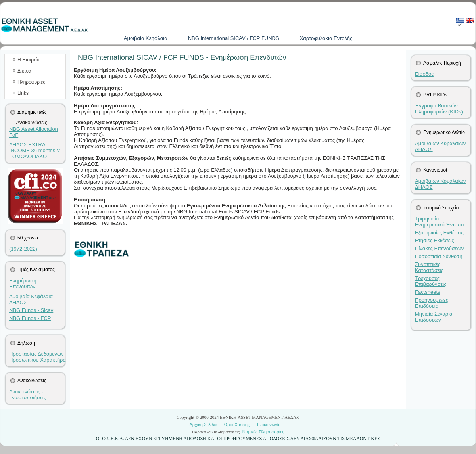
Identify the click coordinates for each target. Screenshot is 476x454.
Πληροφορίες (31, 82)
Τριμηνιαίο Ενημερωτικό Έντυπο (439, 222)
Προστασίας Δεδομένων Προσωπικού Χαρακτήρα (37, 357)
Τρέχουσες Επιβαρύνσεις (431, 281)
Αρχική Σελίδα (203, 425)
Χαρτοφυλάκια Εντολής (326, 38)
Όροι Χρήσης (237, 425)
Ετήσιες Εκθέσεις (435, 240)
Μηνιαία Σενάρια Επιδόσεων (434, 317)
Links (23, 93)
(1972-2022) (23, 249)
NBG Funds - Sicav (31, 310)
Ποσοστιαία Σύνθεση (439, 256)
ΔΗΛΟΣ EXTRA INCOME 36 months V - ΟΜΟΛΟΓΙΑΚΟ (35, 150)
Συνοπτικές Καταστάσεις (429, 267)
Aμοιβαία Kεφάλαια (146, 38)
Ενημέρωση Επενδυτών (23, 284)
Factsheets (428, 292)
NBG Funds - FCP (30, 318)
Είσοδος (424, 74)
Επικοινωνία (269, 425)
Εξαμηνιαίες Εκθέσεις (439, 233)
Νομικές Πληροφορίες (263, 432)
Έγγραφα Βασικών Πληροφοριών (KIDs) (439, 109)
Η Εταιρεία (29, 60)
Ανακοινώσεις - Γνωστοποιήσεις (28, 395)
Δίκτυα (24, 71)
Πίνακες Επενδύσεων (439, 248)
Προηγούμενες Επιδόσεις (432, 303)
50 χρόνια (28, 238)
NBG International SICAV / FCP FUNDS (234, 38)
